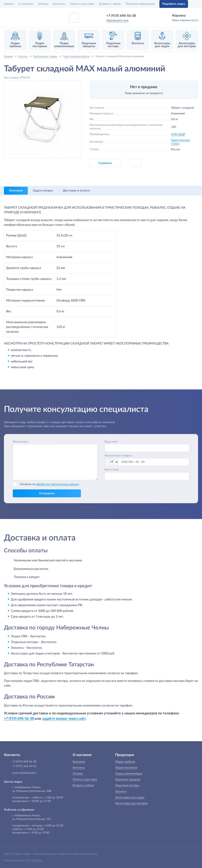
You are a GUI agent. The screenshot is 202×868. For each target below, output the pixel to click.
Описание (16, 191)
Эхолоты (121, 791)
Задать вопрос (43, 191)
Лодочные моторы (127, 785)
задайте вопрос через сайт (64, 719)
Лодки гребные (125, 762)
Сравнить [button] (105, 163)
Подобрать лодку (174, 4)
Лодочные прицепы (128, 779)
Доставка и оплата (76, 191)
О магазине (26, 4)
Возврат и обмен (110, 4)
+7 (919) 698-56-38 (121, 16)
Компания (79, 762)
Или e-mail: (112, 470)
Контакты (59, 4)
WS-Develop (34, 861)
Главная (9, 4)
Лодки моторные (126, 768)
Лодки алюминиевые (129, 774)
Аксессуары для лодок (130, 797)
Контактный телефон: (118, 456)
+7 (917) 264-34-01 (24, 766)
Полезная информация (140, 4)
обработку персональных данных (58, 484)
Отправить (47, 493)
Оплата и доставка (82, 4)
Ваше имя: (111, 442)
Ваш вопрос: (21, 442)
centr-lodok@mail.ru (24, 773)
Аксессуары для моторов (131, 803)
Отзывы (43, 4)
